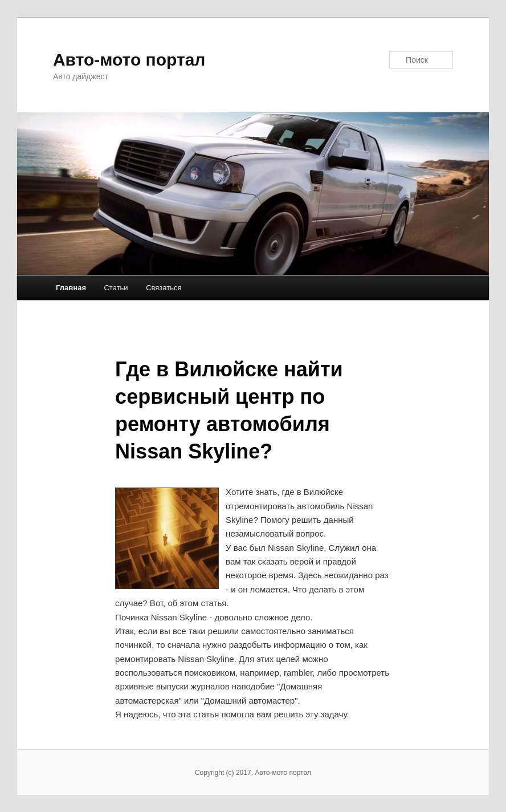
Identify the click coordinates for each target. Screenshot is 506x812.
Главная (71, 288)
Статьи (116, 288)
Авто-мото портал (129, 60)
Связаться (164, 288)
